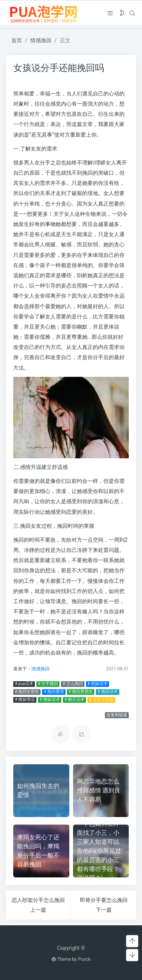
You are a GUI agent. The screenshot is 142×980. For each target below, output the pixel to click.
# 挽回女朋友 (27, 692)
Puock (84, 959)
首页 (17, 40)
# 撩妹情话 (25, 700)
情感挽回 (41, 40)
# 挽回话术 (108, 692)
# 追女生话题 (101, 700)
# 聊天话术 (74, 700)
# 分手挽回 (48, 684)
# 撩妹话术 (50, 700)
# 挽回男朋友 (81, 692)
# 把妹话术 (98, 684)
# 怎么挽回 (73, 684)
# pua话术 (24, 684)
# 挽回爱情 (54, 692)
